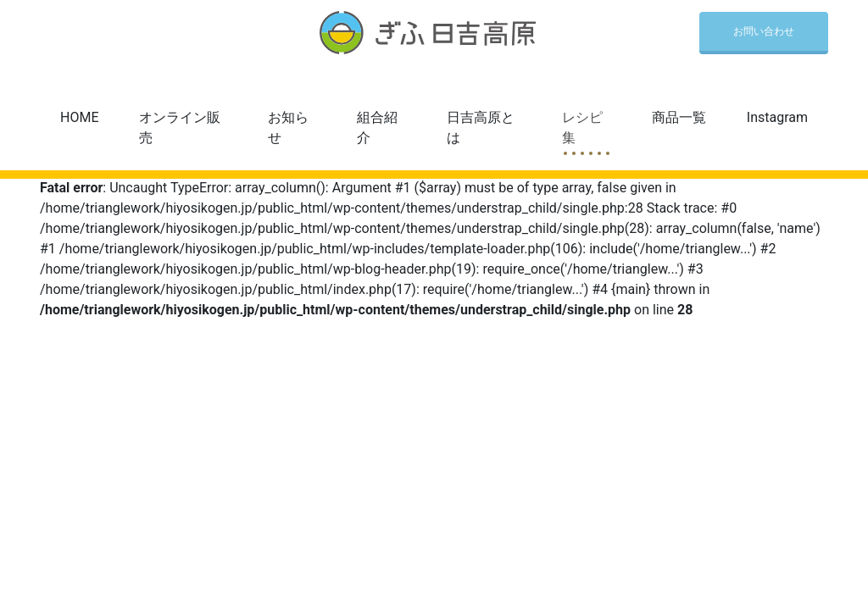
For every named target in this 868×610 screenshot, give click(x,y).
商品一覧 (679, 117)
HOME (79, 117)
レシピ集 (582, 128)
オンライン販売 (180, 128)
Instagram (777, 117)
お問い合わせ (764, 31)
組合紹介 (377, 128)
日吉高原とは (481, 128)
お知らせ (288, 128)
